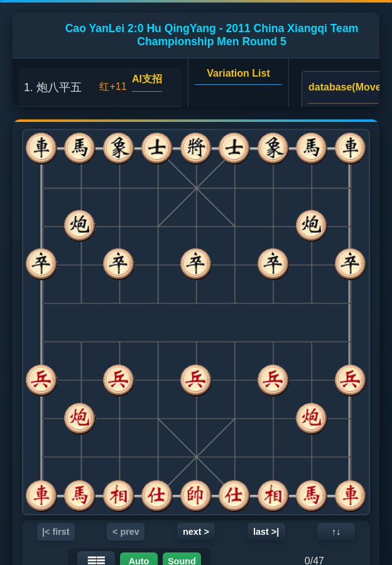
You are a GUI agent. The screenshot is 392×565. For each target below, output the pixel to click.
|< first (56, 532)
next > (196, 532)
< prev (126, 532)
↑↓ (336, 532)
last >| (266, 532)
